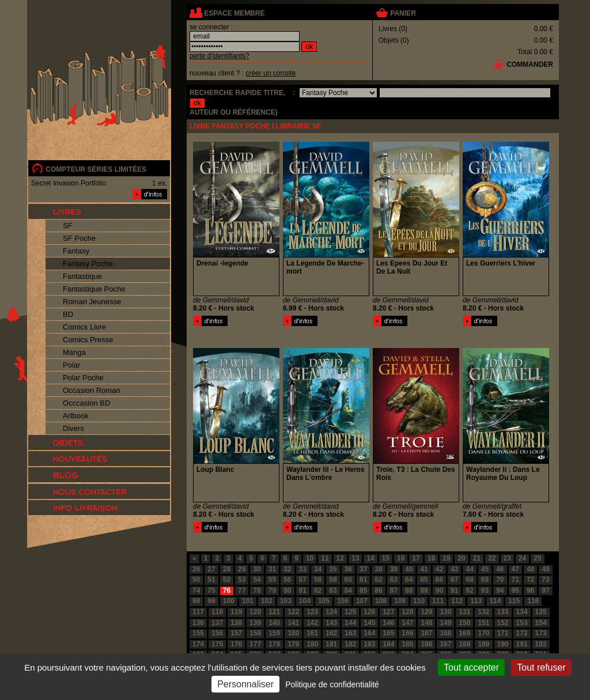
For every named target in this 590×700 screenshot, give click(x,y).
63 (394, 580)
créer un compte (271, 73)
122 (293, 612)
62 (378, 580)
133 (503, 612)
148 (426, 623)
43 (454, 569)
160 (293, 633)
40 (409, 569)
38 (378, 569)
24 (522, 558)
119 (236, 612)
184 (388, 644)
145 (369, 623)
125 (350, 612)
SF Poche (79, 238)
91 (454, 591)
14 (370, 558)
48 (530, 569)
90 (439, 591)
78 (257, 591)
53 (242, 580)
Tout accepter (471, 667)
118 (217, 612)
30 (257, 569)
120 (255, 612)
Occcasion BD (86, 403)
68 (469, 580)
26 (196, 569)
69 (485, 580)
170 (483, 633)
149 (445, 623)
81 (303, 591)
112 (457, 601)
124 (331, 612)
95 (515, 591)
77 (242, 591)
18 (431, 558)
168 (445, 633)
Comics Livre (84, 327)
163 (350, 633)
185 (407, 644)
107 (362, 601)
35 (333, 569)
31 (272, 569)
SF (68, 226)
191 (522, 644)
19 (446, 558)
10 (310, 558)
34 (318, 569)
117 (198, 612)
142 (312, 623)
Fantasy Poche (88, 264)
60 (348, 580)
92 (469, 591)
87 (394, 591)
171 (503, 633)
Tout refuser (541, 667)
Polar (71, 365)
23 (507, 558)
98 (196, 601)
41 (424, 569)
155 (198, 633)
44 (469, 569)
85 (363, 591)
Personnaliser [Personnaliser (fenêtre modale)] (245, 684)
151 (483, 623)
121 (274, 612)
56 (287, 580)
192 (541, 644)
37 (363, 569)
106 (343, 601)
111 (438, 601)
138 (236, 623)
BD (68, 314)
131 (464, 612)
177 (255, 644)
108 (381, 601)
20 (461, 558)
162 (331, 633)
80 (287, 591)
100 (229, 601)
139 (255, 623)
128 (407, 612)
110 (419, 601)
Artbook (76, 416)
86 (378, 591)
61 (363, 580)
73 (545, 580)
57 (303, 580)
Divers (73, 428)
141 (293, 623)
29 (242, 569)
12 (340, 558)
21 (477, 558)
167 (426, 633)
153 (522, 623)
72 (530, 580)
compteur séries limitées (96, 169)
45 (485, 569)
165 (388, 633)
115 (514, 601)
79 (272, 591)
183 (369, 644)
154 (541, 623)
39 (394, 569)
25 (537, 558)
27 (211, 569)
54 (257, 580)
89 (424, 591)
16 (401, 558)
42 (439, 569)
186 (426, 644)
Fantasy (76, 251)
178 (274, 644)
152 (503, 623)
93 (485, 591)
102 (267, 601)
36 (348, 569)
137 (217, 623)
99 (211, 601)
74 (196, 591)
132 (483, 612)
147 (407, 623)
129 (426, 612)
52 (227, 580)
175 (217, 644)
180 (312, 644)
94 (500, 591)
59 (333, 580)
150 (464, 623)
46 (500, 569)
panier (403, 13)
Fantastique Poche (94, 289)
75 (211, 591)
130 (445, 612)
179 (293, 644)
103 (286, 601)
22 (492, 558)
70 (500, 580)
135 (541, 612)
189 (483, 644)
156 (217, 633)
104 (305, 601)
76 (227, 591)
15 (386, 558)
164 (369, 633)
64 (409, 580)
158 (255, 633)
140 (274, 623)
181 (331, 644)
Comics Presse (88, 340)
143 (331, 623)
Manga (74, 352)
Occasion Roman (92, 390)
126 (369, 612)
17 (416, 558)
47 (515, 569)
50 (196, 580)
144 (350, 623)
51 (211, 580)
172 (522, 633)
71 (515, 580)
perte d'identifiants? (220, 56)
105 (324, 601)
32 (287, 569)
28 (227, 569)
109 (400, 601)
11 (325, 558)
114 (495, 601)
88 (409, 591)
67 (454, 580)
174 (198, 644)
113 (476, 601)
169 (464, 633)
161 (312, 633)
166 (407, 633)
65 (424, 580)
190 (503, 644)
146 (388, 623)
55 (272, 580)
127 (388, 612)
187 (445, 644)
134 (522, 612)
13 (355, 558)
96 (530, 591)
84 (348, 591)
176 (236, 644)
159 (274, 633)
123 (312, 612)
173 (541, 633)
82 (318, 591)
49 (545, 569)
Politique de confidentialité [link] (332, 684)
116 (533, 601)
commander (530, 65)
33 (303, 569)
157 (236, 633)
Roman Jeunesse (92, 302)
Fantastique (82, 276)
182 (350, 644)
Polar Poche (83, 378)
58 (318, 580)
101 (248, 601)
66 (439, 580)
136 (198, 623)
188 (464, 644)
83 (333, 591)
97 (545, 591)
